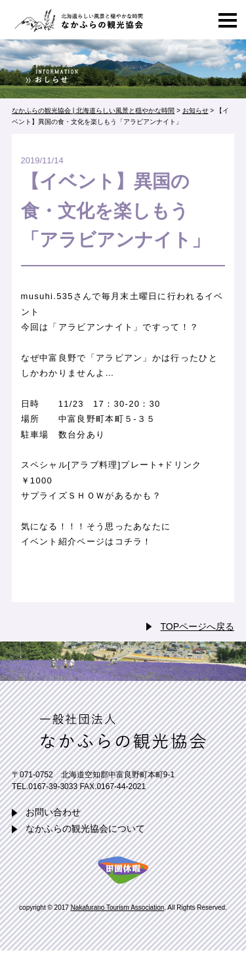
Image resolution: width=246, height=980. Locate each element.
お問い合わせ (53, 812)
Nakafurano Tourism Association (118, 908)
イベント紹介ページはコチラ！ (87, 541)
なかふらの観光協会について (85, 828)
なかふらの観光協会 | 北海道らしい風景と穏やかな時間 (77, 20)
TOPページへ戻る (197, 626)
